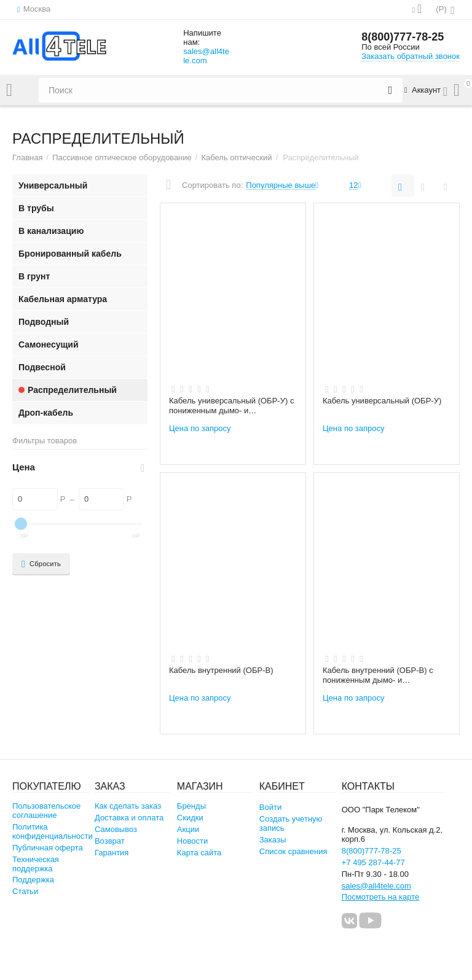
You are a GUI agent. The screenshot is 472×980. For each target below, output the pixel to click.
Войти (270, 807)
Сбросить (41, 564)
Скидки (190, 818)
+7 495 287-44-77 (373, 862)
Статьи (25, 891)
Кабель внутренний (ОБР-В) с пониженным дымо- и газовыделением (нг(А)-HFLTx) (380, 675)
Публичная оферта (48, 848)
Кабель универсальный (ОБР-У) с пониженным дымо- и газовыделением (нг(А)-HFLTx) (231, 406)
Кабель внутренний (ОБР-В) (221, 670)
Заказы (273, 840)
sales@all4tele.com (206, 56)
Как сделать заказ (128, 806)
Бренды (191, 806)
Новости (192, 841)
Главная (28, 157)
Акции (188, 829)
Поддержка (33, 880)
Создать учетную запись (291, 823)
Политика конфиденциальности (53, 831)
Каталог (9, 90)
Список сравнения (293, 851)
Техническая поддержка (36, 864)
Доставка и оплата (129, 818)
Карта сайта (199, 853)
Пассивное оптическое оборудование (122, 157)
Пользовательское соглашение (46, 811)
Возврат (110, 841)
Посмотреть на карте (381, 897)
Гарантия (112, 853)
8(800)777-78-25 (403, 37)
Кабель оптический (236, 157)
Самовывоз (116, 829)
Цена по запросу (200, 428)
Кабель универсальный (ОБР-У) (382, 401)
